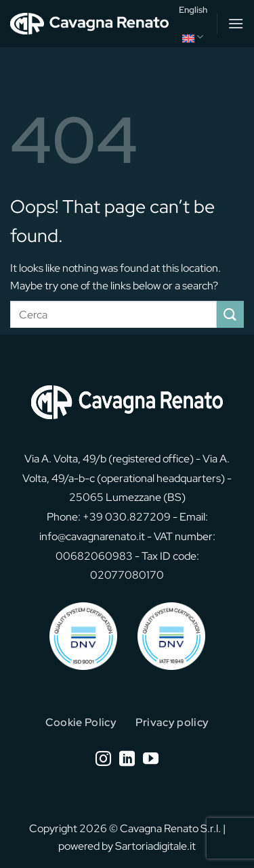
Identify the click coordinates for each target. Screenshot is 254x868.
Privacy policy (172, 722)
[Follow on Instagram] (103, 760)
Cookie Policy (81, 722)
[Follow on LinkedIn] (127, 760)
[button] (236, 23)
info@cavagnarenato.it (92, 536)
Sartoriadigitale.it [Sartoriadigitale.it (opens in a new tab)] (155, 846)
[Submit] (230, 314)
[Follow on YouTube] (151, 760)
